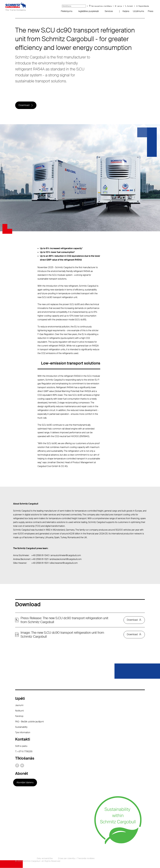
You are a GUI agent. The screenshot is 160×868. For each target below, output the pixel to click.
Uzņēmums (138, 11)
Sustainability (21, 727)
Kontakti (130, 6)
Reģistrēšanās (144, 6)
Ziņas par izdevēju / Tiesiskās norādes (76, 858)
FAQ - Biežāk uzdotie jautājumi (29, 722)
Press (151, 11)
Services (109, 11)
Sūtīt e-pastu (21, 746)
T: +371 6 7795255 (24, 752)
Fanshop (19, 716)
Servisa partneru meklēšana (101, 6)
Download (24, 105)
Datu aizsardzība (45, 858)
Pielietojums (67, 11)
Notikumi (19, 711)
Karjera (126, 11)
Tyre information (23, 733)
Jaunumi (19, 705)
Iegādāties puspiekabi (89, 11)
